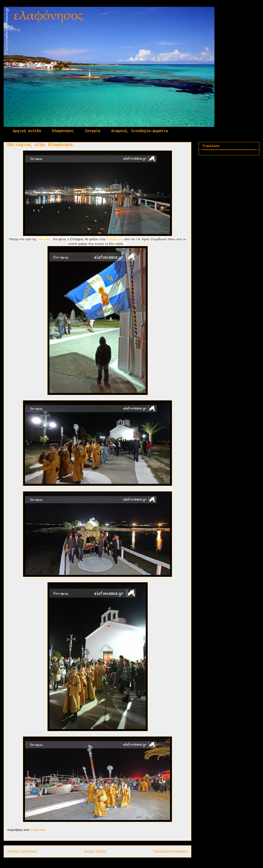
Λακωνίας (44, 239)
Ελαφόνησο (115, 239)
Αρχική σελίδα (27, 131)
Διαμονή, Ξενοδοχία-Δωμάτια (140, 131)
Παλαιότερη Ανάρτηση (170, 851)
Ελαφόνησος (63, 131)
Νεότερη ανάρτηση (22, 851)
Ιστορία (93, 131)
